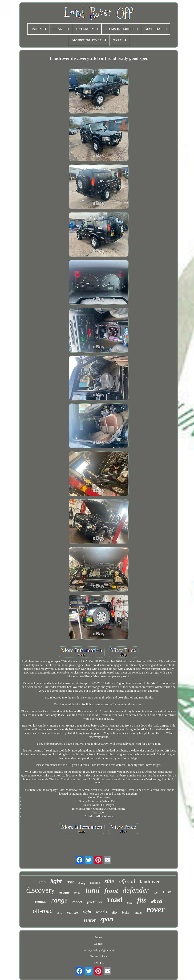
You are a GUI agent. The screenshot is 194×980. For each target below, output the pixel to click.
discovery (41, 890)
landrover (150, 881)
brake (126, 913)
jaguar (138, 913)
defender (136, 890)
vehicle (73, 912)
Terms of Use (99, 956)
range (59, 900)
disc (167, 892)
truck (130, 903)
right (87, 912)
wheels (101, 912)
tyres (77, 892)
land (93, 890)
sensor (90, 920)
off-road (43, 911)
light (56, 881)
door (60, 913)
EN (96, 963)
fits (141, 900)
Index (99, 937)
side (109, 881)
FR (102, 963)
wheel (157, 901)
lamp (42, 882)
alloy (115, 913)
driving (82, 883)
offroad (127, 881)
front (111, 891)
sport (107, 919)
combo (41, 902)
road (115, 900)
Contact (99, 944)
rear (70, 882)
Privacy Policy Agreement (99, 950)
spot (156, 893)
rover (156, 910)
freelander (95, 902)
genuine (95, 883)
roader (77, 902)
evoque (64, 892)
